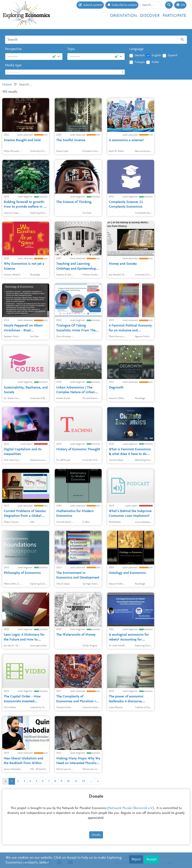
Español (173, 55)
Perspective (13, 49)
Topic (71, 49)
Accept (151, 859)
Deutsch (140, 55)
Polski (155, 62)
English (156, 55)
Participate (174, 16)
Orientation (123, 16)
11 (76, 781)
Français (140, 62)
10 (68, 781)
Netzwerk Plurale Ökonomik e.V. (131, 808)
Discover (150, 16)
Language (136, 49)
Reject (136, 859)
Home (7, 85)
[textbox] (65, 72)
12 (84, 781)
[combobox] (65, 72)
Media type (13, 65)
